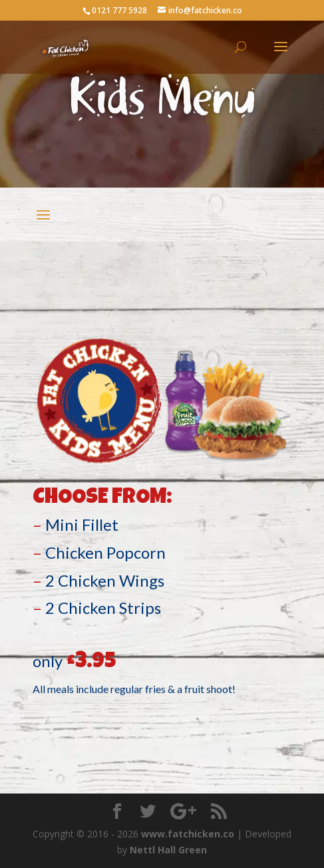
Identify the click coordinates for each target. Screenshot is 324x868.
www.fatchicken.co (188, 834)
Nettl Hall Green (168, 850)
